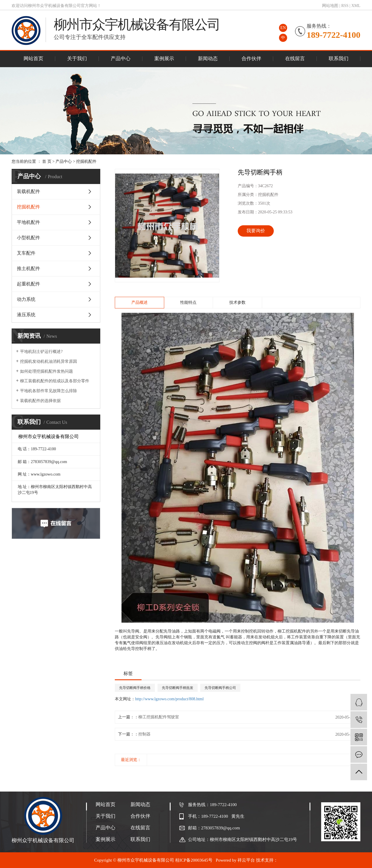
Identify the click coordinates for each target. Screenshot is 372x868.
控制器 (144, 734)
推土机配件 (28, 268)
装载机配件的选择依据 (40, 401)
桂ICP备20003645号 (194, 860)
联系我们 (339, 59)
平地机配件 (28, 222)
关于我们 (77, 59)
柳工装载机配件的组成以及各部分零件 (55, 381)
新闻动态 (208, 59)
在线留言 (295, 59)
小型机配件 (28, 238)
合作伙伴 (251, 59)
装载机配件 (28, 191)
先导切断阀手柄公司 (220, 688)
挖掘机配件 (86, 161)
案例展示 (164, 59)
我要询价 (256, 231)
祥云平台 (246, 860)
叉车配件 (26, 253)
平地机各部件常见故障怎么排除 (49, 391)
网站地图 (330, 6)
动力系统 (26, 299)
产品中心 (121, 59)
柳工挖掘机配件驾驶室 (159, 717)
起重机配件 (28, 284)
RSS (345, 6)
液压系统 (26, 315)
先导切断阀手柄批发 (178, 688)
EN (283, 28)
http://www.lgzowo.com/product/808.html (169, 699)
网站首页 (33, 59)
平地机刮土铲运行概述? (41, 352)
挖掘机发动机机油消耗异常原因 (49, 361)
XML (356, 6)
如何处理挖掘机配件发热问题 (46, 371)
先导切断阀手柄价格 (135, 688)
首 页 (47, 161)
